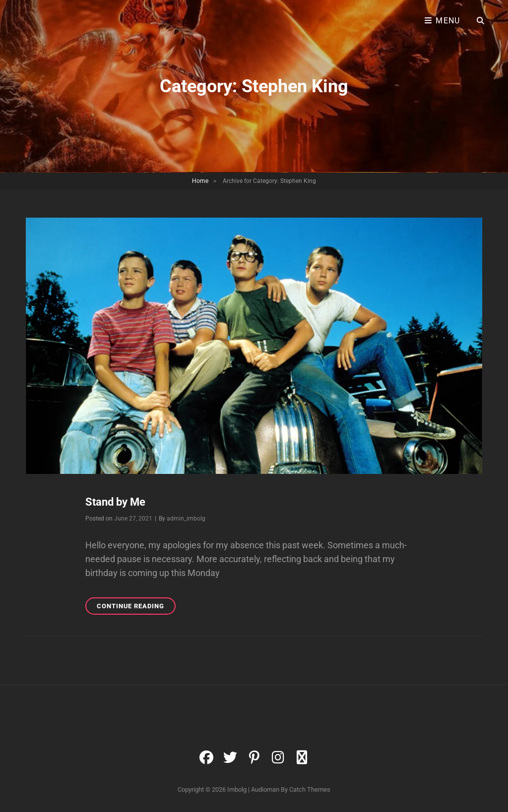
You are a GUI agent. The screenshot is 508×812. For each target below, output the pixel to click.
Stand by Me (115, 502)
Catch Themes (310, 789)
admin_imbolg (186, 519)
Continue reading (136, 608)
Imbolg (237, 789)
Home (200, 181)
